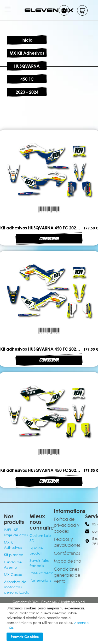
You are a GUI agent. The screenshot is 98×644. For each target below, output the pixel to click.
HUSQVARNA (27, 66)
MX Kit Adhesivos (27, 53)
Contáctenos (67, 553)
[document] (50, 623)
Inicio (27, 40)
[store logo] (49, 10)
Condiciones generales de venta (67, 575)
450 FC (27, 79)
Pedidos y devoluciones (67, 542)
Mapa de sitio (67, 561)
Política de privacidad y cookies (67, 525)
